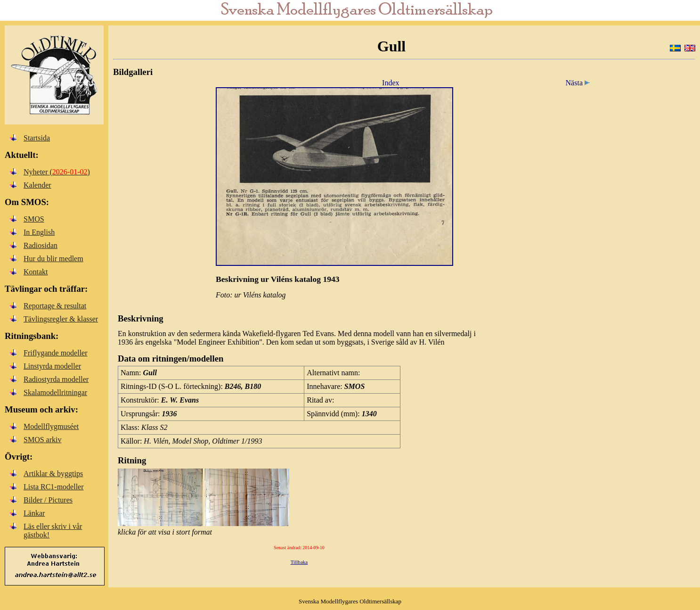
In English (39, 232)
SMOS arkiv (42, 440)
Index (391, 83)
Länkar (34, 513)
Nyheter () (57, 172)
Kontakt (36, 272)
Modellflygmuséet (51, 426)
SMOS (34, 219)
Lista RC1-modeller (54, 487)
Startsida (37, 138)
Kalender (37, 185)
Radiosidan (41, 245)
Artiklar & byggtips (53, 474)
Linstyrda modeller (52, 366)
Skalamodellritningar (55, 392)
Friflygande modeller (56, 353)
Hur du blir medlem (53, 259)
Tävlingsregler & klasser (61, 319)
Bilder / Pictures (48, 500)
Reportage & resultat (55, 306)
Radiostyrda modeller (56, 379)
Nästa (579, 83)
